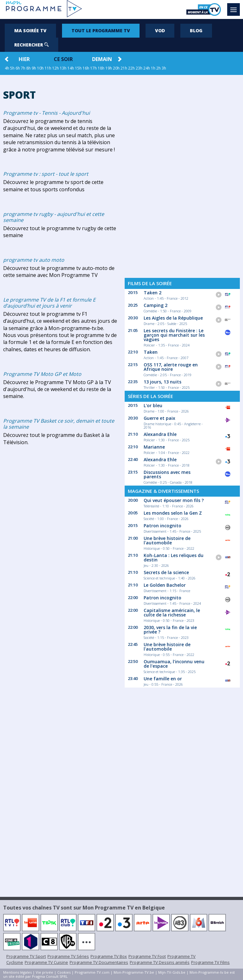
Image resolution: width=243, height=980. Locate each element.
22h (131, 68)
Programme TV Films (210, 962)
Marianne (154, 447)
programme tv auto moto (34, 260)
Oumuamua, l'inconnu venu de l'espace (174, 664)
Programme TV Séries (68, 956)
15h (78, 68)
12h (56, 68)
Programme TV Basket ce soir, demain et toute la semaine (59, 424)
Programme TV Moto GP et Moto (42, 374)
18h (101, 68)
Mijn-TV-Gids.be (172, 972)
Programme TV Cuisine (46, 962)
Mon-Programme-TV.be (134, 972)
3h (164, 68)
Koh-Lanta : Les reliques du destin (174, 557)
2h (159, 68)
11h (48, 68)
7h (23, 68)
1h (153, 68)
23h (139, 68)
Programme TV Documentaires (99, 962)
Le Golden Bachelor (165, 585)
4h (7, 68)
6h (18, 68)
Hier (24, 59)
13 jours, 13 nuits (162, 382)
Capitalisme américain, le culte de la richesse (172, 612)
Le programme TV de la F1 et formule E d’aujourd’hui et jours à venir (49, 303)
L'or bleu (153, 405)
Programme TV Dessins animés (160, 962)
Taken (151, 352)
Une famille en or (163, 679)
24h (147, 68)
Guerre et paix (159, 418)
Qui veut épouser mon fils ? (174, 500)
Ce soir (63, 59)
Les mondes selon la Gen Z (173, 513)
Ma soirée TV (30, 31)
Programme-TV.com (92, 972)
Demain (102, 59)
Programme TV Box (109, 956)
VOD (160, 31)
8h (28, 68)
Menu (235, 7)
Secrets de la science (166, 572)
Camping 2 (156, 305)
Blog (196, 31)
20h (116, 68)
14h (71, 68)
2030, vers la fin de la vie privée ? (170, 630)
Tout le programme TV (101, 31)
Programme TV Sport (26, 956)
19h (109, 68)
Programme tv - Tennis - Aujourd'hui (47, 113)
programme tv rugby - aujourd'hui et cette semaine (54, 217)
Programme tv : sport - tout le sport (46, 174)
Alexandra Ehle (160, 434)
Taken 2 (153, 293)
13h (63, 68)
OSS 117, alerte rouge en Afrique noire (171, 367)
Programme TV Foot (147, 956)
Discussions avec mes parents (167, 474)
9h (34, 68)
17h (93, 68)
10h (40, 68)
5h (12, 68)
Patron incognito (162, 526)
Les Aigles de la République (173, 318)
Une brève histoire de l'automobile (167, 540)
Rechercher (31, 45)
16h (86, 68)
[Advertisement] (182, 175)
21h (124, 68)
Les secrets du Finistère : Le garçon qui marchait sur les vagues (174, 335)
